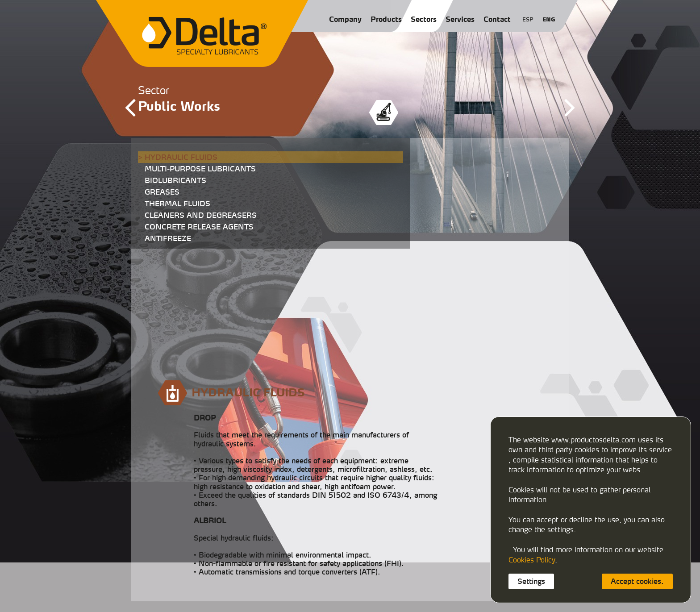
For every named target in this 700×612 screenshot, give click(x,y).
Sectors (424, 19)
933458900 (384, 571)
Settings (531, 581)
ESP (528, 19)
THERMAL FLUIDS (177, 204)
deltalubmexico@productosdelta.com (407, 585)
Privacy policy (420, 599)
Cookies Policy (532, 560)
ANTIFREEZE (168, 238)
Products (386, 19)
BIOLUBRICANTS (175, 180)
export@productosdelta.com (470, 578)
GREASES (162, 192)
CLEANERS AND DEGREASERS (201, 215)
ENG (549, 19)
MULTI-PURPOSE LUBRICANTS (200, 169)
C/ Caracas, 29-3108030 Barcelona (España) (396, 560)
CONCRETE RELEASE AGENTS (199, 227)
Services (460, 19)
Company (345, 19)
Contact (497, 19)
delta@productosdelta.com (395, 578)
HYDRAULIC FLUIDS (181, 157)
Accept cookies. (637, 581)
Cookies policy (379, 599)
